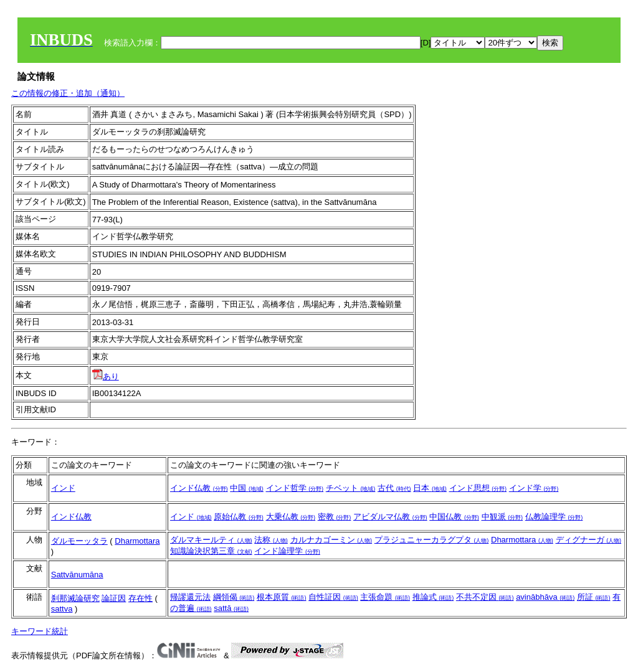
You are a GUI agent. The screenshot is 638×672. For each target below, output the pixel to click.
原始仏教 (239, 517)
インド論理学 (287, 551)
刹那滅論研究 (75, 598)
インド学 (534, 488)
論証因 (114, 598)
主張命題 (385, 597)
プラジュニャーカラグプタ (432, 540)
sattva (62, 609)
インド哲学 (295, 488)
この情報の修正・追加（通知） (68, 93)
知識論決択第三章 (211, 551)
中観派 (502, 517)
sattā (231, 608)
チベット (351, 488)
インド (63, 488)
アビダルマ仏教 (390, 517)
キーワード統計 (40, 631)
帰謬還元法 (190, 597)
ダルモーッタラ (79, 541)
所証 (594, 597)
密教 (335, 517)
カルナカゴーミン (331, 540)
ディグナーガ (589, 540)
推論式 (433, 597)
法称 (271, 540)
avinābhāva (545, 597)
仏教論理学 (554, 517)
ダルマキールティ (211, 540)
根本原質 (282, 597)
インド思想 (478, 488)
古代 (394, 488)
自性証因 (333, 597)
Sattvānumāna (77, 575)
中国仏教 (454, 517)
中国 (247, 488)
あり (106, 376)
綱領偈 (234, 597)
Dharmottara (137, 541)
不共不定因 (485, 597)
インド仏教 (199, 488)
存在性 (140, 598)
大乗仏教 (291, 517)
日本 (430, 488)
